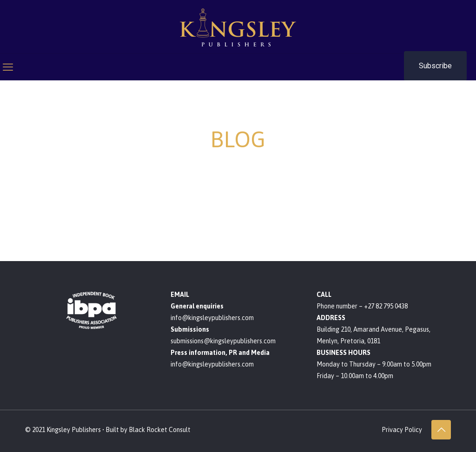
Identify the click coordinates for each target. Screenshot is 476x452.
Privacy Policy (402, 430)
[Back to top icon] (441, 430)
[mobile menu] (8, 67)
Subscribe (435, 66)
